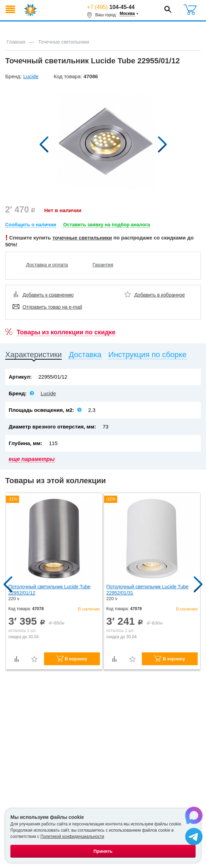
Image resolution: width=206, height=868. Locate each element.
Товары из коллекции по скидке (66, 332)
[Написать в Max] (194, 816)
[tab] (33, 356)
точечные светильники (82, 238)
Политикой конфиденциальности (72, 837)
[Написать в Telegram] (194, 838)
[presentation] (33, 356)
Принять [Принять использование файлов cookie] (103, 851)
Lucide (48, 393)
